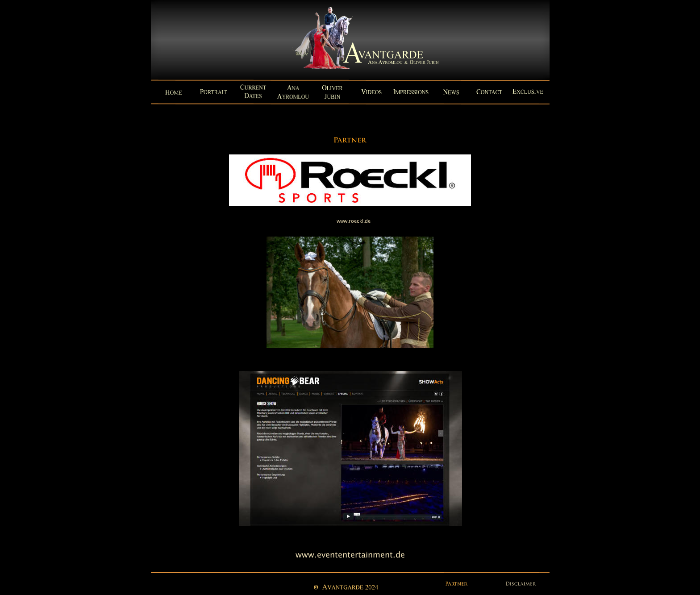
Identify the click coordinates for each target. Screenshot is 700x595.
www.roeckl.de (354, 219)
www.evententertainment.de (350, 551)
